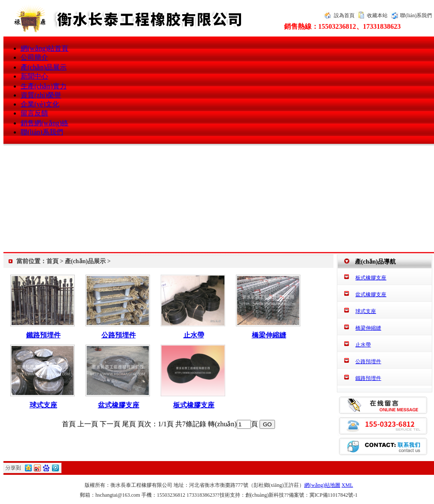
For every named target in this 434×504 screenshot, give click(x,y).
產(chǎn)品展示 (44, 67)
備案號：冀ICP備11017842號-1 (323, 495)
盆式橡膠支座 (119, 405)
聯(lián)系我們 (416, 15)
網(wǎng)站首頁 (44, 48)
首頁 (52, 261)
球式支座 (43, 405)
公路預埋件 (119, 335)
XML (347, 485)
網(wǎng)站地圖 (322, 485)
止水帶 (194, 335)
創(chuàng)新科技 (265, 495)
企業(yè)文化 (40, 104)
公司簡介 (34, 57)
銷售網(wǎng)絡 (44, 123)
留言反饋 (34, 113)
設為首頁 (344, 15)
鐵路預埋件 (43, 335)
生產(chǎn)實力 (44, 86)
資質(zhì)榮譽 (41, 95)
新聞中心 (34, 76)
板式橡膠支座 (194, 405)
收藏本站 (377, 15)
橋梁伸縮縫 (269, 335)
